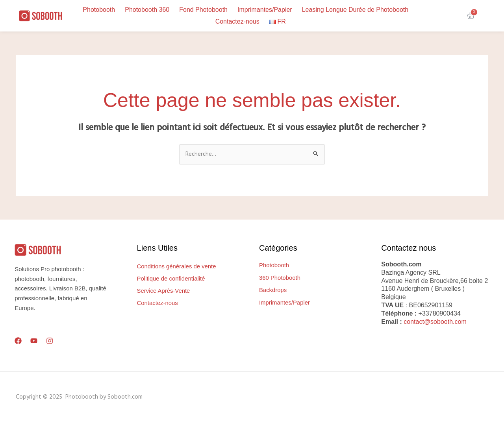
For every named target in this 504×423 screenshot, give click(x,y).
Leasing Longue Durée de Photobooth (355, 10)
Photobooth (99, 10)
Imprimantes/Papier (265, 10)
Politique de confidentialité (171, 279)
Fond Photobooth (203, 10)
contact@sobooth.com (435, 322)
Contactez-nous (237, 21)
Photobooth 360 (147, 10)
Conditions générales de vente (177, 267)
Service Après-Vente (164, 291)
